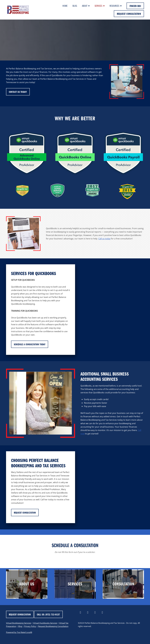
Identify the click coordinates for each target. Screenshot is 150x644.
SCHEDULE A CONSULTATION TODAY (30, 344)
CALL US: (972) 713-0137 (48, 614)
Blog (75, 6)
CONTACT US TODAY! (18, 92)
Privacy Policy (30, 626)
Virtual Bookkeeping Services (19, 623)
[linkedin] (88, 612)
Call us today (104, 239)
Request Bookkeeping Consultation (53, 626)
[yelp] (102, 612)
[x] (95, 612)
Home (65, 6)
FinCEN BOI (135, 6)
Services (100, 6)
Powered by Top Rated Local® (19, 632)
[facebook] (80, 612)
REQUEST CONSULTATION (129, 14)
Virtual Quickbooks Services (45, 623)
